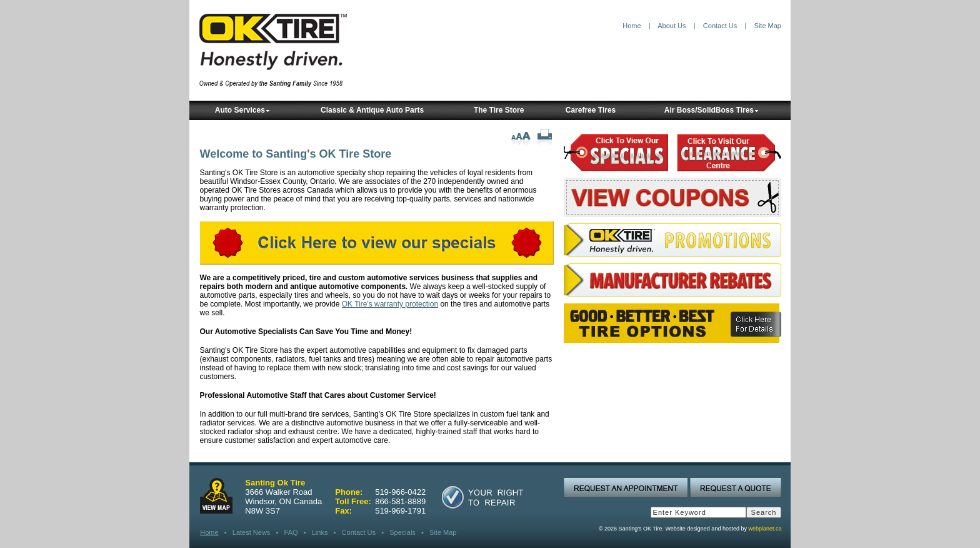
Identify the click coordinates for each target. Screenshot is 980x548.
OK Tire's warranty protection (390, 304)
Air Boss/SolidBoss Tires (712, 110)
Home (632, 26)
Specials (402, 532)
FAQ (291, 532)
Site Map (768, 26)
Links (320, 532)
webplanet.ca (765, 529)
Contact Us (720, 26)
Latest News (252, 532)
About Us (672, 26)
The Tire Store (499, 110)
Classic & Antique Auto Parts (372, 110)
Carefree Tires (591, 110)
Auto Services (242, 110)
